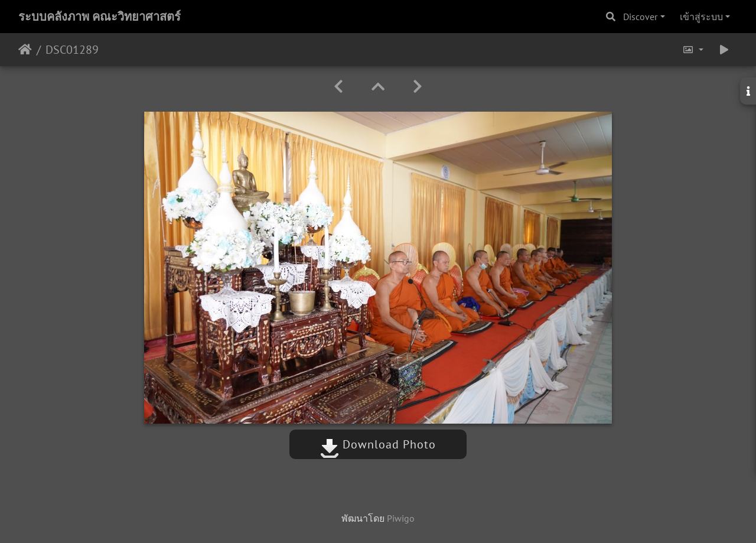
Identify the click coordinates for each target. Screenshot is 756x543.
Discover (640, 17)
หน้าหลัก (25, 50)
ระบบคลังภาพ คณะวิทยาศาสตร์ (100, 17)
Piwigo (401, 518)
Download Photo (378, 444)
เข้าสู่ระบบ (701, 17)
